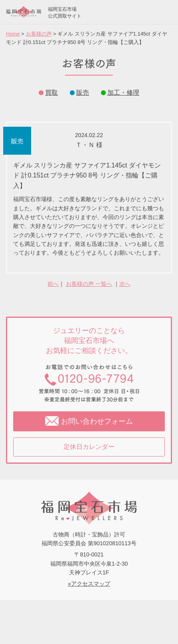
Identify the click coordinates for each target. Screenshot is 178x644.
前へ (53, 284)
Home (13, 34)
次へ (125, 284)
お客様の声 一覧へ (89, 284)
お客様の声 (39, 34)
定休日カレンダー (89, 447)
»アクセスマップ (89, 584)
